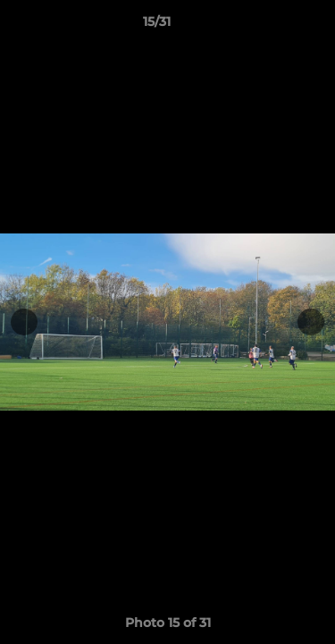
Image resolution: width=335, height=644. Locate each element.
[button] (271, 26)
